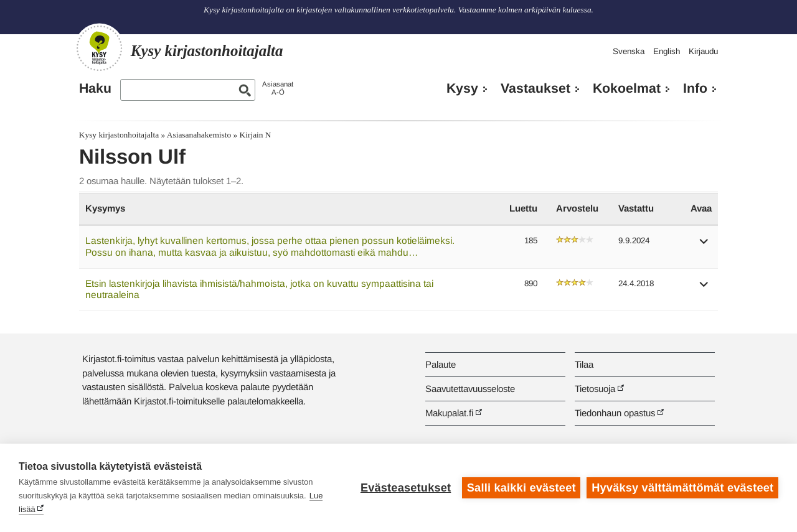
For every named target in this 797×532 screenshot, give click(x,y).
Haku (95, 88)
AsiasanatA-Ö (278, 88)
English (667, 51)
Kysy (462, 88)
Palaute (441, 364)
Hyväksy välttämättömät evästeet (682, 488)
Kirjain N (256, 135)
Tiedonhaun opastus (615, 413)
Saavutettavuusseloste (470, 389)
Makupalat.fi (449, 413)
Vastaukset (535, 88)
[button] (704, 245)
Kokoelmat (627, 88)
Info (695, 88)
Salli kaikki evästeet (521, 488)
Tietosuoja (595, 389)
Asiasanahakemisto (199, 135)
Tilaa (584, 364)
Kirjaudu (703, 51)
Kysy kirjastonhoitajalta (119, 135)
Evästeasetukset (406, 488)
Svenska (629, 51)
